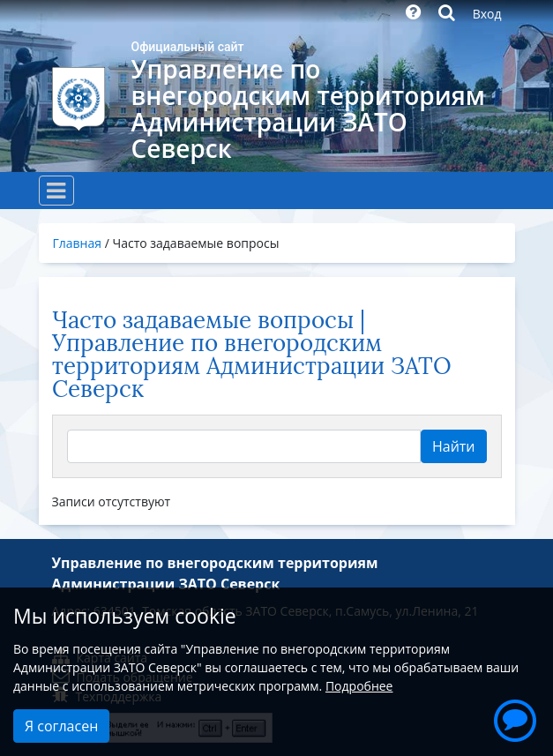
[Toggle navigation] (56, 191)
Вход (487, 14)
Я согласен (61, 726)
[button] (515, 718)
